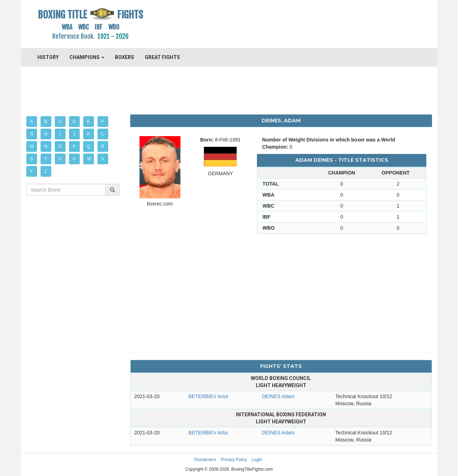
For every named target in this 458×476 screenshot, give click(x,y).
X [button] (103, 159)
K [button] (89, 134)
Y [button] (32, 171)
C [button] (60, 122)
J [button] (74, 134)
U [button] (60, 159)
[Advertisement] (281, 23)
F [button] (103, 122)
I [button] (60, 134)
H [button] (46, 134)
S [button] (32, 159)
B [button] (46, 122)
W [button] (89, 159)
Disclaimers (205, 460)
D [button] (75, 122)
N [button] (46, 146)
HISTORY (48, 57)
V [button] (74, 159)
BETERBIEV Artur (209, 396)
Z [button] (46, 171)
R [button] (103, 146)
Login (257, 460)
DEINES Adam (278, 396)
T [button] (46, 159)
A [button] (32, 122)
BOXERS (125, 57)
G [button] (32, 134)
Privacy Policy (234, 460)
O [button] (60, 146)
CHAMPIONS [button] (87, 57)
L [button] (103, 134)
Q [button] (89, 146)
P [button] (74, 146)
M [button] (32, 146)
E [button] (89, 122)
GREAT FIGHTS (162, 57)
